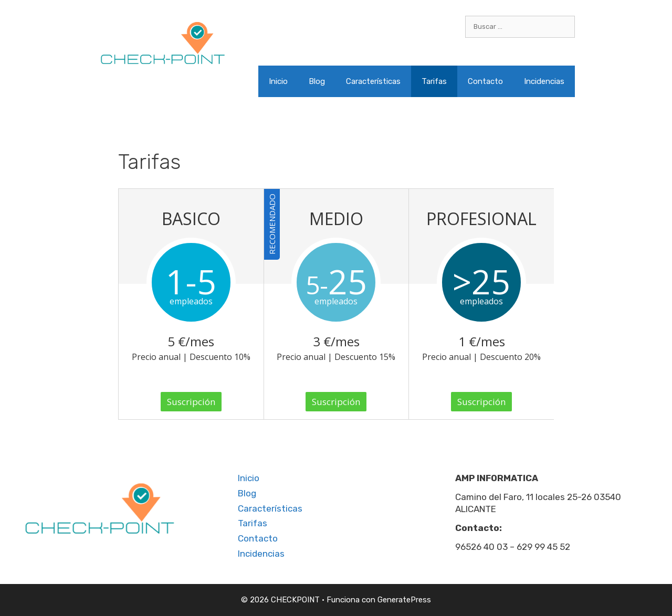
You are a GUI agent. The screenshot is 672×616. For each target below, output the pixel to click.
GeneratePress (404, 600)
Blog (317, 81)
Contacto (485, 81)
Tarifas (434, 81)
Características (373, 81)
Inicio (278, 81)
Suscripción (191, 402)
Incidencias (544, 81)
